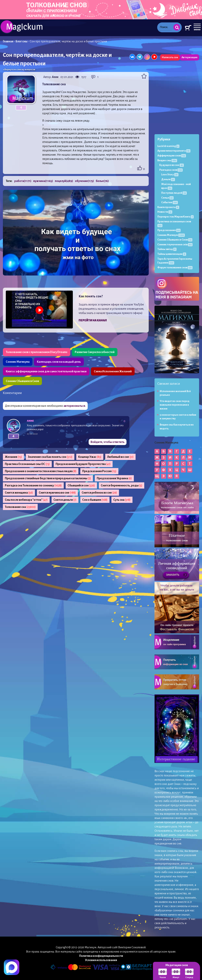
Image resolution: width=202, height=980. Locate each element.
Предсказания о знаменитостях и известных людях (41, 471)
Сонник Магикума (18, 362)
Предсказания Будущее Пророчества (83, 464)
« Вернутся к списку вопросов (19, 70)
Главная (8, 41)
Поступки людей (174, 193)
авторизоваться (74, 406)
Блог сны (22, 41)
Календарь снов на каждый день (59, 362)
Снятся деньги (65, 500)
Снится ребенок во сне (99, 493)
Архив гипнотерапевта (174, 151)
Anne (55, 77)
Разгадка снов (171, 170)
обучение (84, 181)
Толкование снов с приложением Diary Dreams (37, 352)
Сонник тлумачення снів (175, 244)
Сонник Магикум (171, 235)
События (170, 202)
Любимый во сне (120, 457)
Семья (167, 198)
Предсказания (169, 230)
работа (23, 181)
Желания (13, 457)
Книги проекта (168, 207)
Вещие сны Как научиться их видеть (177, 427)
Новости (165, 212)
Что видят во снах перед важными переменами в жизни (175, 405)
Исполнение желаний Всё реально (175, 393)
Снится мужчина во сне (57, 493)
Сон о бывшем (95, 500)
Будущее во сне (172, 165)
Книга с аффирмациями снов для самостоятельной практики (46, 371)
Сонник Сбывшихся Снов (22, 381)
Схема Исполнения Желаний (113, 371)
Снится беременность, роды (122, 485)
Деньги (168, 179)
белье (102, 181)
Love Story (170, 174)
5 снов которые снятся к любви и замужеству (178, 417)
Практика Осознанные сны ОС (27, 464)
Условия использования (101, 960)
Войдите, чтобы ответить (108, 442)
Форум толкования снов (175, 267)
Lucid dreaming (168, 146)
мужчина (43, 181)
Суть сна (122, 500)
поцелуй (64, 181)
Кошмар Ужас (90, 457)
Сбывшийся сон (81, 485)
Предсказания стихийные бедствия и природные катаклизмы (48, 478)
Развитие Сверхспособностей (95, 352)
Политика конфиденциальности (101, 956)
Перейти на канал (93, 320)
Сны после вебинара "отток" (26, 500)
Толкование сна (20, 507)
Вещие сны (167, 160)
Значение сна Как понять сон (50, 457)
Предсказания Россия (99, 471)
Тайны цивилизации (172, 254)
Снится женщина (19, 493)
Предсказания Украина (114, 478)
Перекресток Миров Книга (176, 217)
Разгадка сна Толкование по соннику (33, 485)
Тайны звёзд (167, 249)
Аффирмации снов (172, 156)
